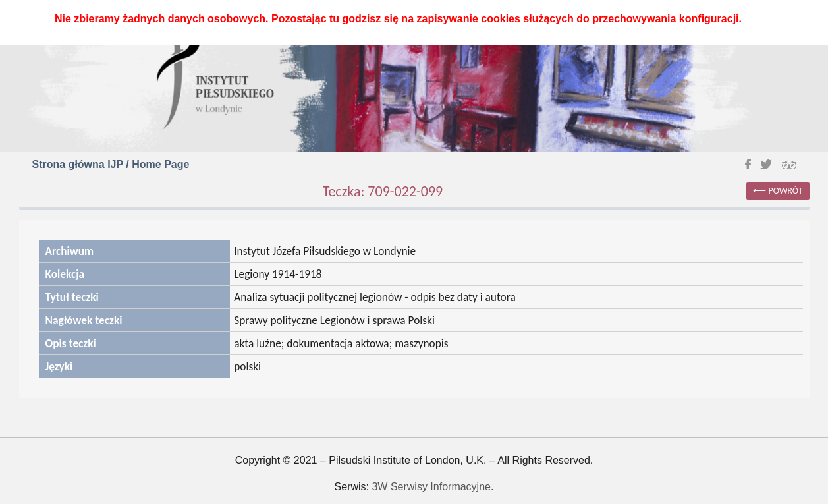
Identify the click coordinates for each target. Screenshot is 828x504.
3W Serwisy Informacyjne (431, 487)
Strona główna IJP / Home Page (111, 164)
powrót (786, 191)
